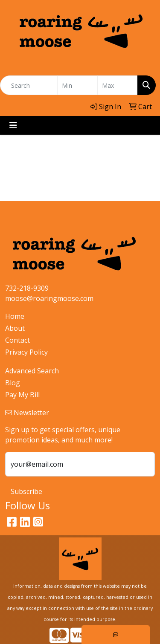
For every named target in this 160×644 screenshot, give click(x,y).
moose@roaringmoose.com (49, 298)
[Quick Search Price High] (118, 85)
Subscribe (26, 491)
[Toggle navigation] (13, 125)
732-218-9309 (27, 288)
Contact (17, 340)
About (15, 328)
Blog (13, 383)
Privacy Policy (26, 352)
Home (15, 316)
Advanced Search (32, 371)
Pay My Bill (22, 395)
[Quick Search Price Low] (77, 85)
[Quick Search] (29, 85)
